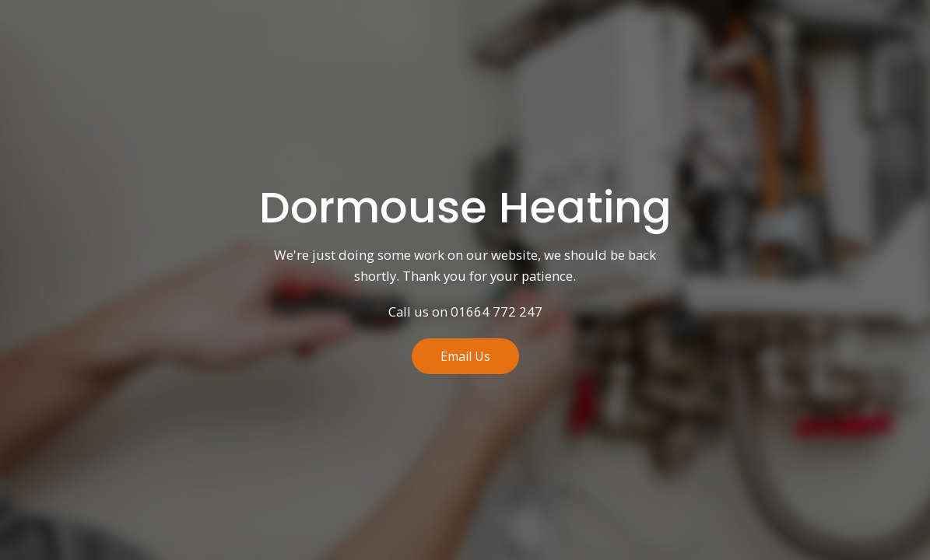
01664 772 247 (497, 312)
